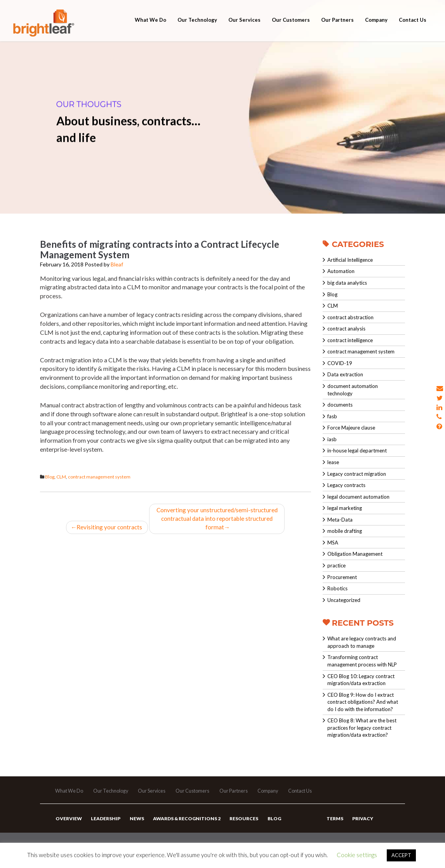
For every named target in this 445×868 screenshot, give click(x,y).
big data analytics (347, 283)
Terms (335, 825)
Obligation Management (355, 554)
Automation (341, 271)
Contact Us (413, 28)
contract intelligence (350, 340)
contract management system (99, 477)
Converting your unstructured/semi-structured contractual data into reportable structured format (218, 519)
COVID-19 (340, 363)
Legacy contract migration (357, 474)
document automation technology (353, 390)
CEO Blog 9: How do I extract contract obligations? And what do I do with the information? (363, 702)
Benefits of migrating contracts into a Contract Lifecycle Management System (160, 249)
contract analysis (346, 329)
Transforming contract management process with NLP (362, 661)
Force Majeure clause (351, 428)
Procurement (342, 577)
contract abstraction (350, 317)
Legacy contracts (346, 485)
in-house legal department (357, 451)
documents (340, 405)
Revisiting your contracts (107, 528)
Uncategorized (344, 600)
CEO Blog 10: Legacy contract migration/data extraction (361, 680)
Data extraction (345, 374)
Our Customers (291, 28)
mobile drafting (345, 531)
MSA (333, 543)
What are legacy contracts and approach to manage (362, 642)
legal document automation (358, 497)
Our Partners (337, 28)
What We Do (150, 28)
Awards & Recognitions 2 (184, 825)
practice (336, 565)
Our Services (244, 28)
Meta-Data (340, 520)
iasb (332, 439)
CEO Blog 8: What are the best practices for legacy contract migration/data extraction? (362, 728)
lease (333, 462)
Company (376, 28)
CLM (61, 477)
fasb (332, 416)
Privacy (362, 825)
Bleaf (117, 264)
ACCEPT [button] (401, 855)
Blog (50, 477)
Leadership (104, 825)
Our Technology (197, 28)
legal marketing (345, 508)
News (135, 825)
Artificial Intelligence (350, 260)
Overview (68, 825)
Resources (240, 825)
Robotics (337, 588)
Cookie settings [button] (357, 855)
